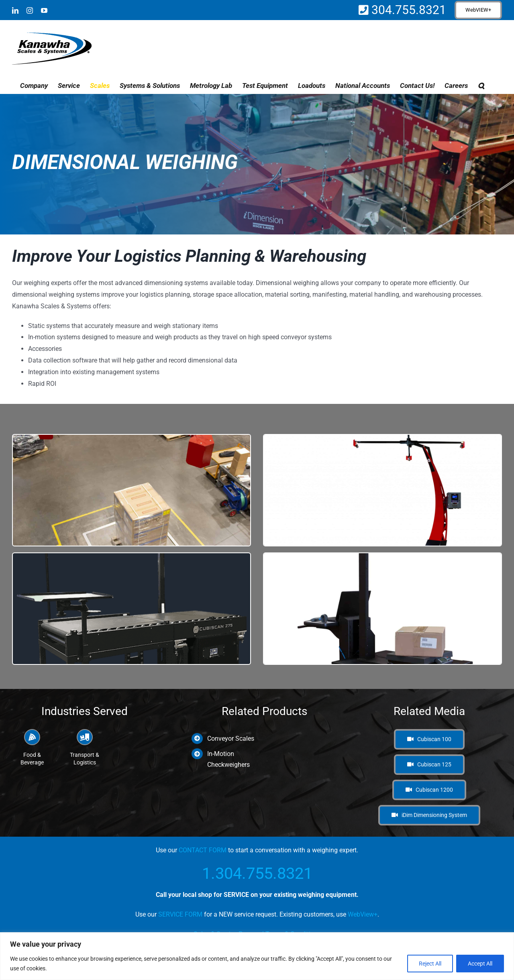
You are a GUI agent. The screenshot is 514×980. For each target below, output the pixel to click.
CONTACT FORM (203, 850)
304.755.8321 (407, 10)
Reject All (430, 964)
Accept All (480, 964)
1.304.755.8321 (257, 873)
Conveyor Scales (231, 739)
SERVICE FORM (180, 914)
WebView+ (363, 914)
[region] (257, 956)
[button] (481, 86)
